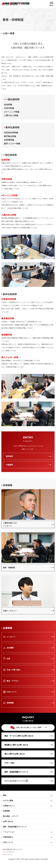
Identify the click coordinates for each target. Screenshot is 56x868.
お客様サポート (9, 806)
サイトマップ (8, 854)
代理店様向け (8, 837)
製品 (5, 795)
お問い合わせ (8, 821)
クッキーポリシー (9, 852)
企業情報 (6, 811)
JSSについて (8, 842)
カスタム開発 (8, 801)
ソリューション (9, 832)
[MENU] (51, 4)
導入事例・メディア (11, 816)
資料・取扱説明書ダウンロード (15, 827)
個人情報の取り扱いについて (13, 849)
